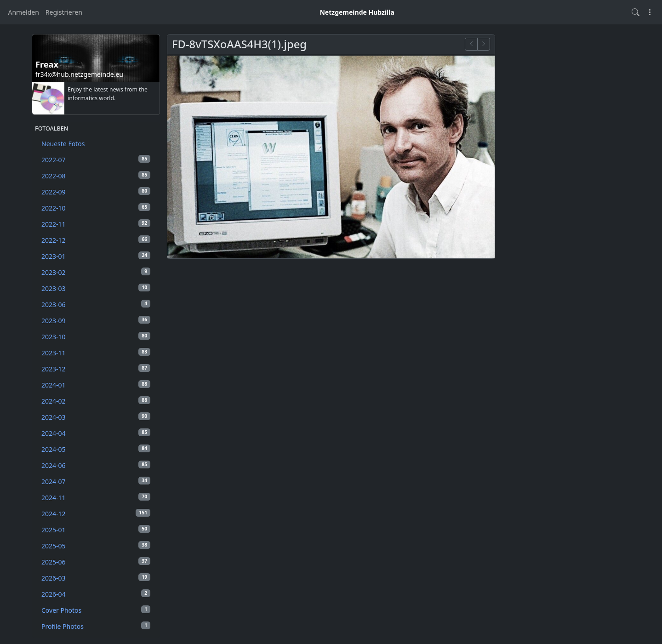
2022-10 (96, 208)
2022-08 (96, 176)
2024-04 (96, 433)
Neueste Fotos (63, 144)
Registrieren (64, 12)
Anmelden (24, 12)
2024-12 (96, 513)
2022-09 (96, 192)
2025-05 (96, 546)
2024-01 (96, 385)
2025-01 (96, 530)
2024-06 (96, 465)
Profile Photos (96, 626)
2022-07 (96, 160)
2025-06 (96, 562)
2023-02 (96, 272)
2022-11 (96, 224)
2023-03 (96, 288)
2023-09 (96, 320)
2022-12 (96, 240)
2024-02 (96, 401)
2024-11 (96, 497)
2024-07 (96, 481)
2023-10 (96, 336)
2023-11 (96, 353)
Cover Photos (96, 610)
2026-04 (96, 594)
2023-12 (96, 369)
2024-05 (96, 449)
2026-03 (96, 578)
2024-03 (96, 417)
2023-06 (96, 304)
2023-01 (96, 256)
